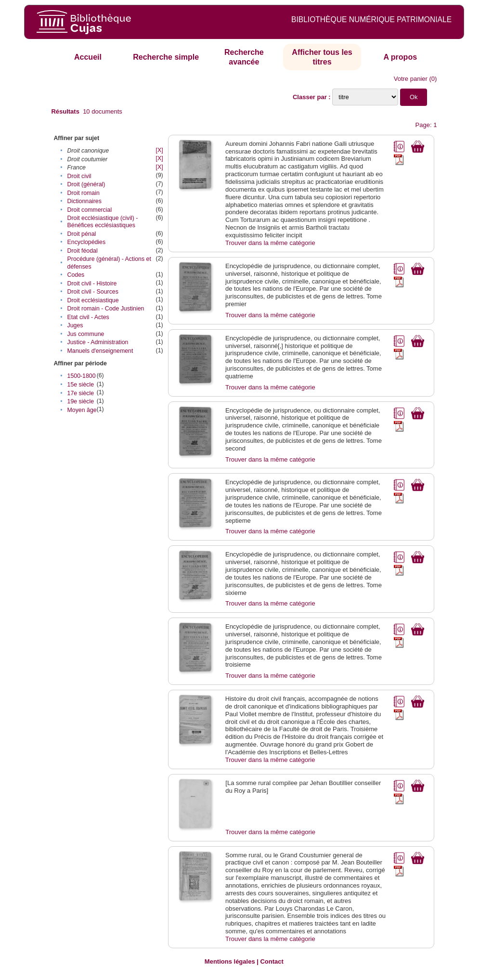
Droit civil (79, 176)
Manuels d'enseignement (100, 351)
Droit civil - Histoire (92, 284)
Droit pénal (82, 234)
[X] (160, 150)
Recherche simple (166, 57)
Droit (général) (86, 184)
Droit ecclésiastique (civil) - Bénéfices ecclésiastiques (103, 222)
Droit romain (84, 193)
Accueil (88, 57)
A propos (400, 57)
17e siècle (81, 393)
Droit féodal (83, 251)
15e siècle (81, 385)
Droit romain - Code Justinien (106, 309)
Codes (76, 275)
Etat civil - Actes (88, 317)
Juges (75, 325)
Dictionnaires (84, 201)
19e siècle (81, 401)
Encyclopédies (87, 242)
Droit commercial (90, 210)
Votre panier (411, 79)
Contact (272, 961)
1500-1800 (82, 376)
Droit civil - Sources (93, 292)
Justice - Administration (98, 342)
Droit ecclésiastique (93, 300)
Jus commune (86, 334)
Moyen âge (82, 410)
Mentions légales (230, 961)
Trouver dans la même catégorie (270, 243)
